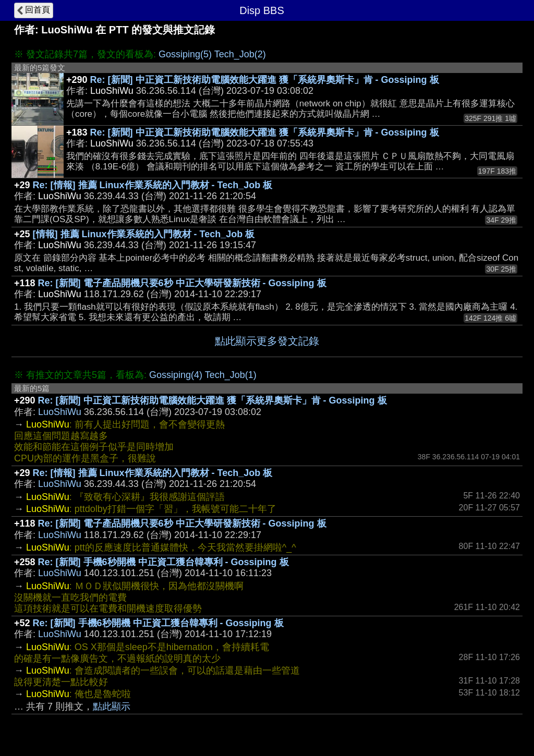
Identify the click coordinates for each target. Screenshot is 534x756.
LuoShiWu (60, 412)
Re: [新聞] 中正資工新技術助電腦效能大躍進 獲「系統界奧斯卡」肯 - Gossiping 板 (265, 80)
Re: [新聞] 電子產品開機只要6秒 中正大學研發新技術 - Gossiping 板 (182, 283)
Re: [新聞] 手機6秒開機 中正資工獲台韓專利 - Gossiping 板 (163, 562)
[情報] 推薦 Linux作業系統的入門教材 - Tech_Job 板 (144, 234)
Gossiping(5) (185, 54)
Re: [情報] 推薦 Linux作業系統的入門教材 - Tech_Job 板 (153, 185)
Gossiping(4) (176, 375)
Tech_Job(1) (231, 375)
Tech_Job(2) (240, 54)
